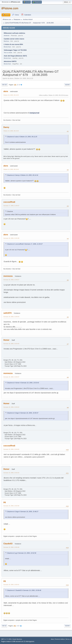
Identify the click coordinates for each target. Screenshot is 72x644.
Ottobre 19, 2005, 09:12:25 (11, 95)
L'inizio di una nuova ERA (13, 44)
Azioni (67, 85)
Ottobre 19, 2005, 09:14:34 (11, 131)
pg (5, 502)
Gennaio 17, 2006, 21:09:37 (11, 206)
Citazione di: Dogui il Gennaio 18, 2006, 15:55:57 (23, 413)
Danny (6, 127)
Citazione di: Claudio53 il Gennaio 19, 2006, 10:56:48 (24, 590)
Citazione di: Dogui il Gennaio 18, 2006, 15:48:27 (23, 512)
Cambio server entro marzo (14, 39)
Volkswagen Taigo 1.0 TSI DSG (15, 50)
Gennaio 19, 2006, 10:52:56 (11, 506)
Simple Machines (17, 639)
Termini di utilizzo (60, 639)
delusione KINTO (10, 61)
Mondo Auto (7, 47)
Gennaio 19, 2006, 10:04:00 (11, 449)
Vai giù (4, 85)
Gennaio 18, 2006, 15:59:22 (11, 407)
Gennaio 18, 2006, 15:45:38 (11, 238)
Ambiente (7, 36)
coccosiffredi (9, 202)
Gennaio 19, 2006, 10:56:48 (11, 547)
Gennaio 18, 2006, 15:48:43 (11, 317)
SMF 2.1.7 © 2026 (6, 639)
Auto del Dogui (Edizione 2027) (15, 56)
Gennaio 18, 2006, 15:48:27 (11, 280)
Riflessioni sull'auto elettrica (14, 33)
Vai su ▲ (68, 639)
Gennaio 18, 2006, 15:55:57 (11, 377)
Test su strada (8, 53)
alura (6, 91)
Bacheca (6, 41)
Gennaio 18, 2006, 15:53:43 (11, 344)
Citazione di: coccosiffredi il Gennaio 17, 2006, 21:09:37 (25, 244)
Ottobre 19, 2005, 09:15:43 (11, 169)
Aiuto (52, 639)
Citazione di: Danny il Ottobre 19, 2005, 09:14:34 (22, 175)
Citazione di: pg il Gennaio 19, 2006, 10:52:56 (21, 553)
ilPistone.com (10, 8)
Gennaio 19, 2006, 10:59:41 (11, 585)
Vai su (4, 626)
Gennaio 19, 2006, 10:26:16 (11, 473)
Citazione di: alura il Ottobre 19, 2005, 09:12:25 (22, 137)
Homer (6, 340)
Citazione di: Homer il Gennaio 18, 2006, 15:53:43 (23, 383)
